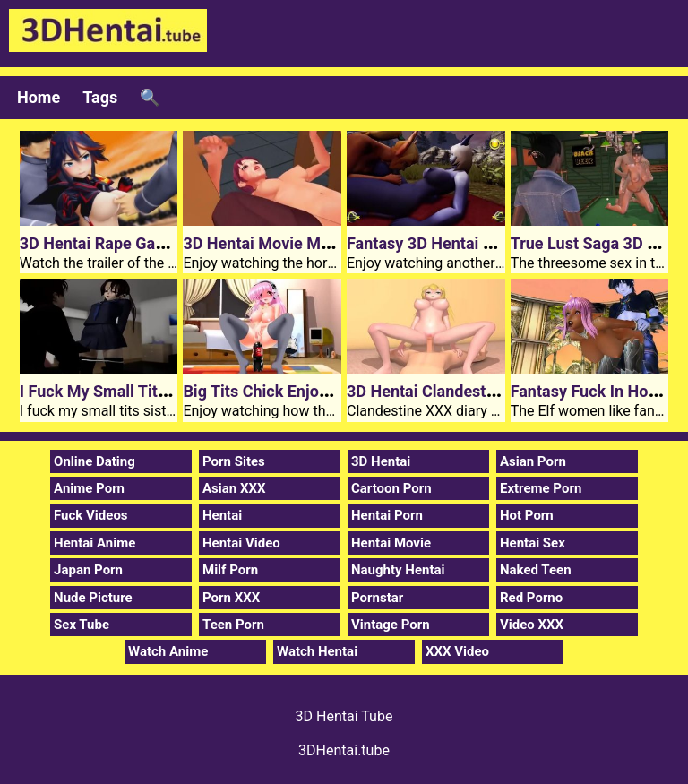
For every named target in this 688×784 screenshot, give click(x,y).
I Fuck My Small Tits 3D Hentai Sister (154, 391)
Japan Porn (88, 570)
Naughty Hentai (398, 570)
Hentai (222, 515)
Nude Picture (93, 598)
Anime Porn (89, 488)
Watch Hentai (317, 651)
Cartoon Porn (391, 488)
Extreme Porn (541, 488)
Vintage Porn (391, 625)
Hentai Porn (387, 515)
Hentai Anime (95, 543)
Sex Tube (82, 625)
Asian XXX (234, 488)
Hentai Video (241, 543)
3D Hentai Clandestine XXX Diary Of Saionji (503, 391)
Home (39, 97)
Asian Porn (533, 461)
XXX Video (457, 651)
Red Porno (531, 598)
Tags (100, 97)
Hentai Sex (533, 543)
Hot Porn (527, 515)
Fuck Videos (91, 515)
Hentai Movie (391, 543)
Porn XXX (231, 598)
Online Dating (95, 461)
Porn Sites (234, 461)
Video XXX (532, 625)
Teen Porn (233, 625)
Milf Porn (230, 570)
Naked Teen (536, 570)
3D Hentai (381, 461)
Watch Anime (168, 651)
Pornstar (377, 598)
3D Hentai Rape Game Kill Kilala (134, 243)
